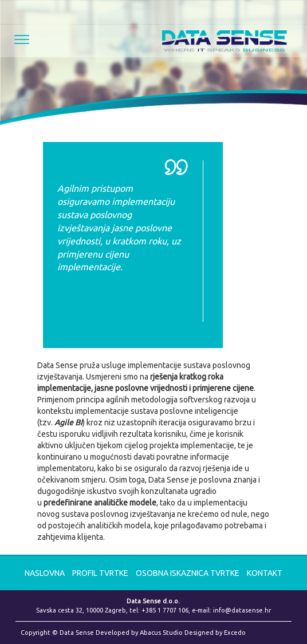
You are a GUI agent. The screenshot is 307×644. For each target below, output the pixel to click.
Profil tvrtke (101, 573)
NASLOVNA (45, 573)
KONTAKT (265, 573)
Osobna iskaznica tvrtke (188, 573)
